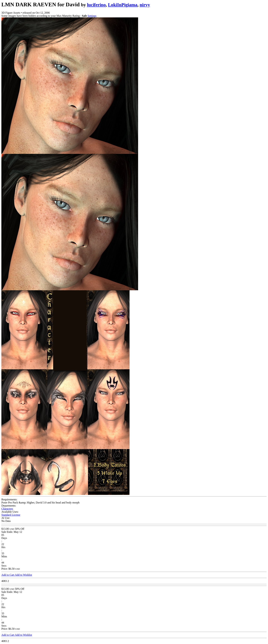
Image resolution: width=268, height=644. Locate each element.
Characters (7, 509)
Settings (92, 16)
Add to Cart (8, 575)
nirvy (145, 5)
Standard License (11, 515)
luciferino (96, 5)
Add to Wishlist (23, 575)
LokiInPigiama (123, 5)
